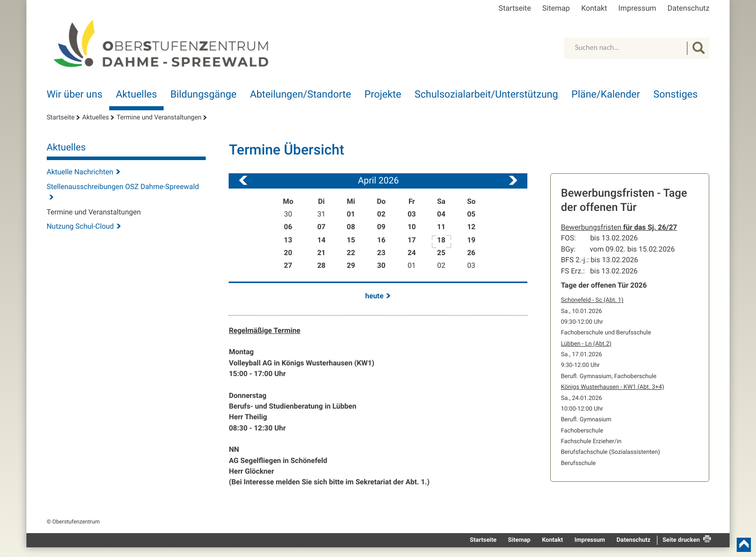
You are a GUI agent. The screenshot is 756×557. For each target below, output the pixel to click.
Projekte (383, 94)
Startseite (515, 8)
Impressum (637, 8)
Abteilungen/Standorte (301, 94)
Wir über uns (75, 94)
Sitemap (556, 8)
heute (374, 296)
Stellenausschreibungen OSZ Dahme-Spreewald (123, 187)
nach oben (744, 545)
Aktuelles (136, 94)
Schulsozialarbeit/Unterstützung (486, 94)
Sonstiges (675, 94)
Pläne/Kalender (606, 94)
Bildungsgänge (203, 94)
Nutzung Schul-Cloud (80, 227)
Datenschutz (689, 8)
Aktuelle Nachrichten (80, 172)
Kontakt (594, 8)
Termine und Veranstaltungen (159, 118)
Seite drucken (681, 540)
